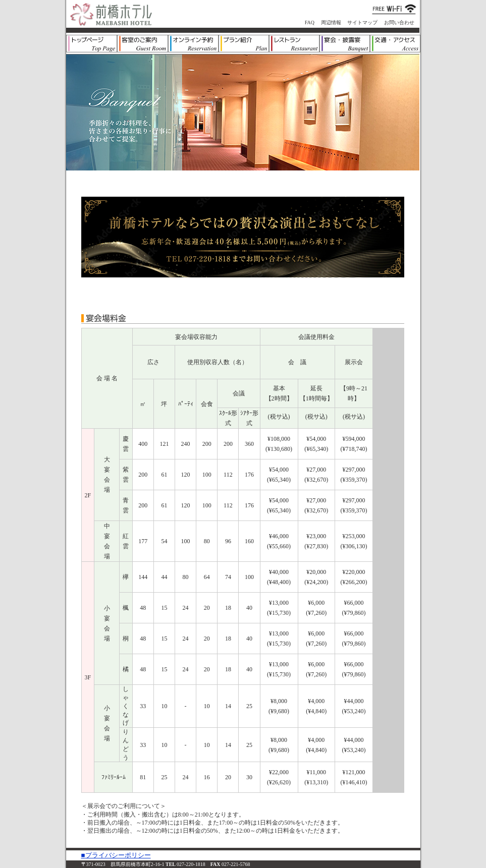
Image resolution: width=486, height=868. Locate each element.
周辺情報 (331, 22)
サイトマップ (362, 22)
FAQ (310, 22)
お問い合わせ (399, 22)
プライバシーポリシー (118, 855)
